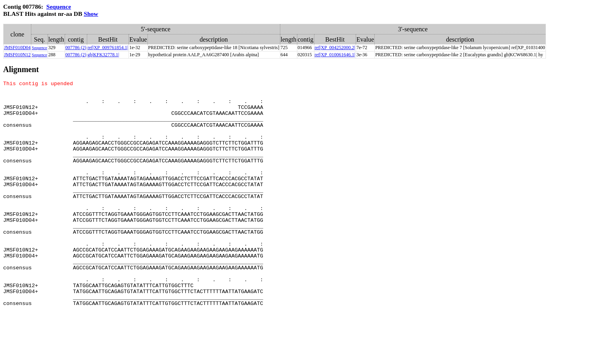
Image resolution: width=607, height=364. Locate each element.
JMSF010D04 (17, 48)
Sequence (59, 7)
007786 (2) (76, 48)
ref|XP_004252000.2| (335, 48)
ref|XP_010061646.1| (335, 55)
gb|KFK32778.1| (103, 55)
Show (91, 14)
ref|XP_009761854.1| (108, 48)
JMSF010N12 (17, 55)
